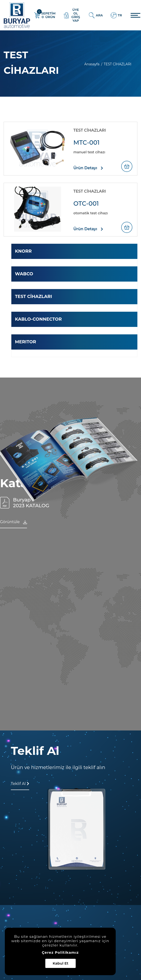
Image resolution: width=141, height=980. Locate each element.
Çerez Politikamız (60, 953)
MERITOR (26, 342)
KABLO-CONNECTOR (38, 319)
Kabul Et (60, 963)
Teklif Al (20, 784)
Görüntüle (13, 522)
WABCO (24, 274)
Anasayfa (92, 64)
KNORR (23, 251)
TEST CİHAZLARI (34, 297)
